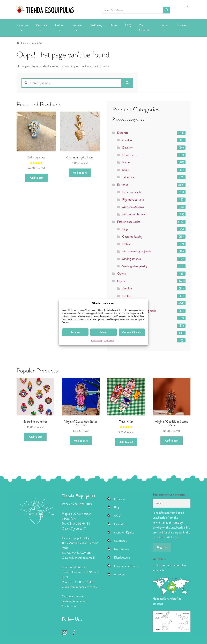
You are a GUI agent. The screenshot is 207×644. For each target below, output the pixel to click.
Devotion (128, 148)
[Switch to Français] (182, 25)
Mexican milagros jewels (137, 251)
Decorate (42, 25)
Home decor (130, 155)
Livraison (119, 499)
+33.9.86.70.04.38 (79, 553)
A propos (120, 574)
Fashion (60, 25)
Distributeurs (122, 558)
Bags (125, 229)
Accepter (75, 332)
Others (121, 274)
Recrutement (122, 549)
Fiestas (126, 296)
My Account (144, 28)
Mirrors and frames (134, 214)
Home (24, 43)
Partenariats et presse (127, 566)
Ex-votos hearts (132, 192)
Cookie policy (97, 341)
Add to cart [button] (36, 178)
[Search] (167, 10)
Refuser (103, 332)
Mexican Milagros (133, 207)
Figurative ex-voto (133, 200)
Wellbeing (96, 25)
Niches (126, 162)
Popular (77, 25)
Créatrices (120, 541)
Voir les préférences (132, 332)
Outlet (114, 25)
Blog (117, 507)
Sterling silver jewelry (135, 266)
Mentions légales (124, 532)
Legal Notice (109, 341)
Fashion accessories (129, 222)
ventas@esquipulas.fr (75, 601)
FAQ (128, 25)
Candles (127, 140)
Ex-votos (23, 25)
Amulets (127, 288)
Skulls (126, 170)
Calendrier (120, 524)
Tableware (128, 177)
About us (166, 28)
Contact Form (71, 606)
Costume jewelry (132, 237)
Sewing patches (131, 259)
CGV (117, 516)
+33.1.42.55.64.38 (78, 524)
